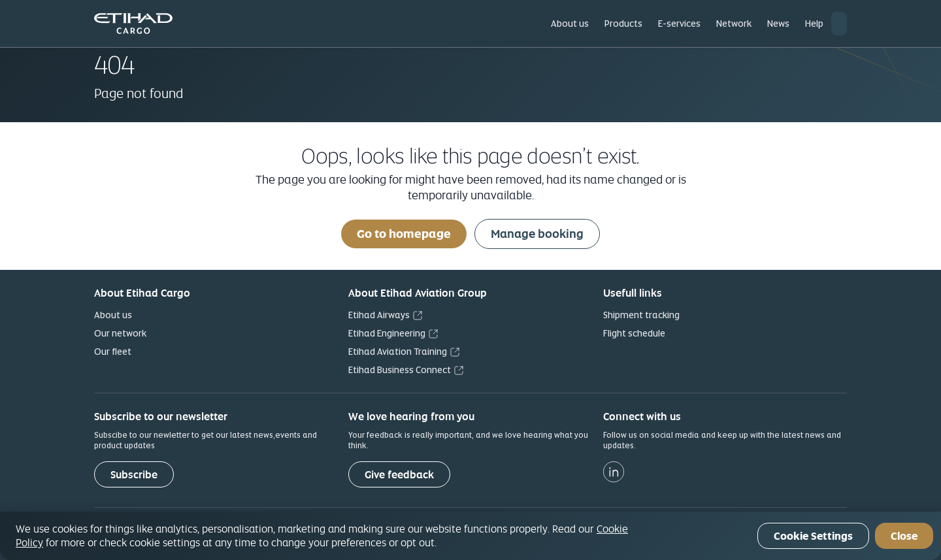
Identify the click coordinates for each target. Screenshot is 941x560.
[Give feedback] (399, 474)
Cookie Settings (813, 536)
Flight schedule (634, 333)
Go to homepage (404, 234)
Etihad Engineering (387, 333)
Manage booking (537, 234)
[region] (470, 536)
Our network (120, 333)
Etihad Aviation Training (398, 352)
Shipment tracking (641, 315)
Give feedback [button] (399, 475)
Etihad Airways (379, 315)
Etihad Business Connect (400, 370)
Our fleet (113, 352)
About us (113, 315)
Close (904, 536)
